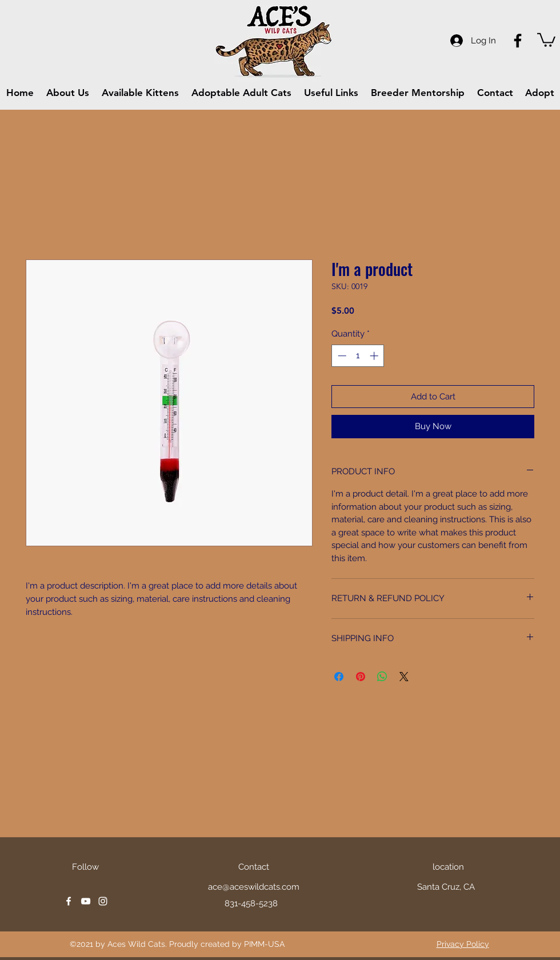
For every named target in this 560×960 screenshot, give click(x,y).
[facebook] (69, 901)
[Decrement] (341, 356)
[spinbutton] (358, 356)
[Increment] (375, 356)
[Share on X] (404, 677)
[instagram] (103, 901)
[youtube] (86, 901)
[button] (546, 39)
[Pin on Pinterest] (361, 677)
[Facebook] (518, 41)
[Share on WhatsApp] (382, 677)
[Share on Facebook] (339, 677)
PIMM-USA (264, 944)
